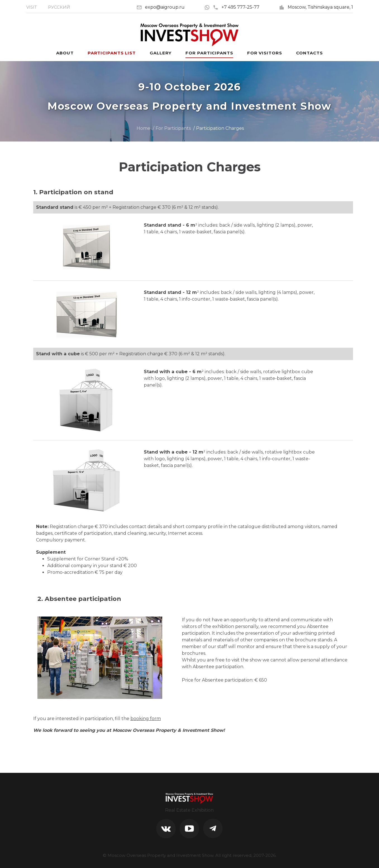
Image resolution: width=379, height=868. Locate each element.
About (65, 53)
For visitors (265, 53)
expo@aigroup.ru (165, 7)
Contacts (309, 53)
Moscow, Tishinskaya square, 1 (320, 7)
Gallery (161, 53)
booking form (146, 719)
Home (143, 128)
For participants (209, 53)
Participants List (112, 53)
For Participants (173, 128)
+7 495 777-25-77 (236, 7)
